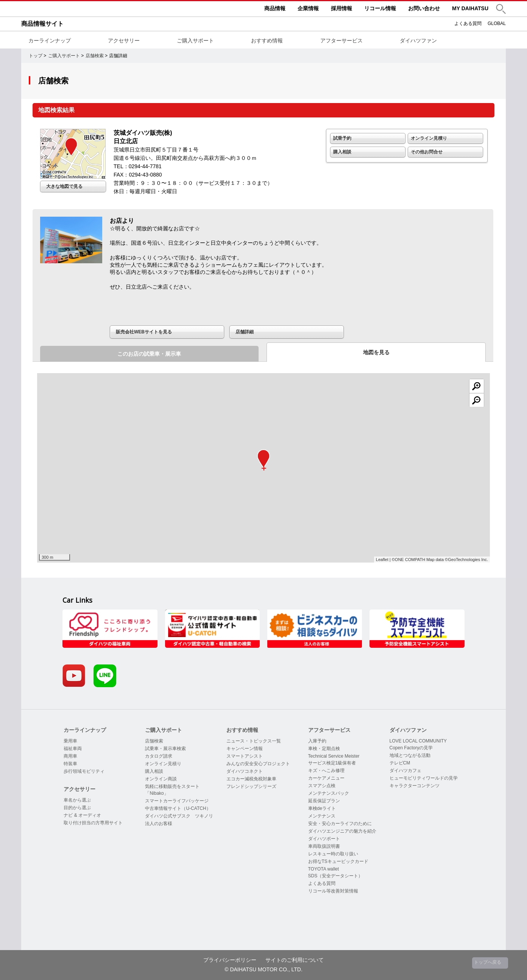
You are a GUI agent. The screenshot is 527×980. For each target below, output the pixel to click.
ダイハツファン (418, 41)
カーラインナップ (50, 41)
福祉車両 (73, 749)
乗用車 (70, 741)
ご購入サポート (195, 41)
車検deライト (322, 808)
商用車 (70, 756)
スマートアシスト (245, 756)
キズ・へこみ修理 (326, 771)
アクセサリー (124, 41)
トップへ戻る (488, 962)
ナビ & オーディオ (82, 815)
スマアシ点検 (322, 786)
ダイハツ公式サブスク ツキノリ (179, 816)
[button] (501, 9)
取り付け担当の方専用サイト (93, 823)
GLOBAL (497, 23)
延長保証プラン (324, 801)
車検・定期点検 (324, 749)
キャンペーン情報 (245, 749)
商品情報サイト (42, 24)
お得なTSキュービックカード (338, 861)
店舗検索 (95, 56)
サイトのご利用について (295, 960)
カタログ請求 (159, 756)
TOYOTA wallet (324, 869)
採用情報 (341, 8)
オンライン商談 (161, 779)
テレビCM (400, 763)
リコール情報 (380, 8)
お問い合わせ (424, 8)
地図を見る (376, 352)
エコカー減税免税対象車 (251, 779)
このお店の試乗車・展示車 (149, 354)
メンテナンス (322, 816)
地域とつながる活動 (410, 755)
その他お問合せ (427, 152)
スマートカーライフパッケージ (177, 801)
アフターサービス (341, 41)
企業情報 (308, 8)
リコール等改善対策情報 (333, 891)
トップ (36, 56)
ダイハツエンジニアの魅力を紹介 (342, 831)
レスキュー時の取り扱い (333, 854)
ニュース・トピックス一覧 (254, 741)
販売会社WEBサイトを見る (144, 332)
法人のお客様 (159, 824)
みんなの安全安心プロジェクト (258, 764)
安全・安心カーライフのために (340, 824)
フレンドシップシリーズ (251, 786)
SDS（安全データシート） (336, 876)
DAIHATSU (78, 9)
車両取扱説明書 (324, 846)
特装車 (70, 764)
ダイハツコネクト (245, 771)
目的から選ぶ (77, 808)
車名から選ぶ (77, 800)
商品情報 (275, 8)
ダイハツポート (324, 839)
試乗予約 (342, 138)
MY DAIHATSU (470, 8)
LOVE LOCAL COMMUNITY (418, 741)
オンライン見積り (429, 138)
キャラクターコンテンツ (415, 786)
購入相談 (342, 152)
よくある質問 (468, 23)
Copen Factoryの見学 (411, 748)
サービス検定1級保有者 (332, 763)
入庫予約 (317, 741)
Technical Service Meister (334, 756)
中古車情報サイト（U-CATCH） (178, 808)
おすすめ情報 (267, 41)
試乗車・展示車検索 (165, 749)
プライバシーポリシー (230, 960)
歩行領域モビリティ (84, 771)
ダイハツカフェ (405, 771)
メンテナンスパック (329, 793)
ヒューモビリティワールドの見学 (424, 778)
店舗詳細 (245, 332)
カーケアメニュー (326, 778)
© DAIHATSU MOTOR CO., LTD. (263, 969)
